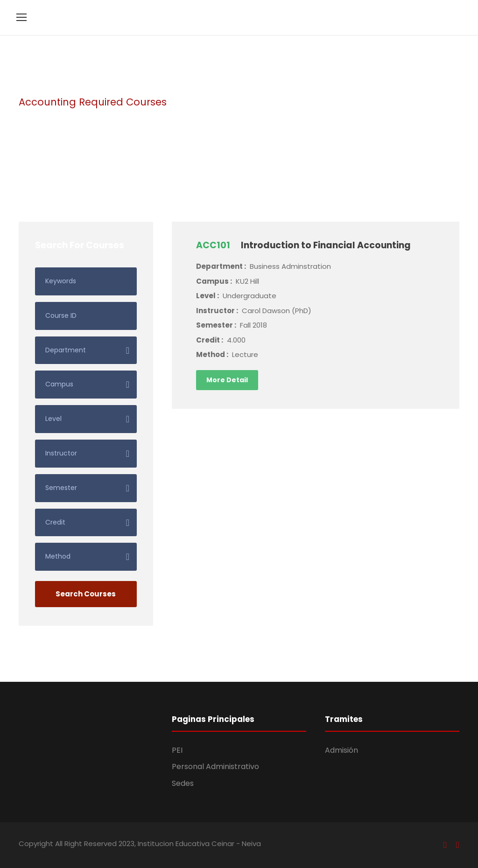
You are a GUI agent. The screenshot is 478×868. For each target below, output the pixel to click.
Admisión (341, 750)
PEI (177, 750)
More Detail (227, 380)
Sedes (183, 783)
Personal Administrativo (215, 766)
